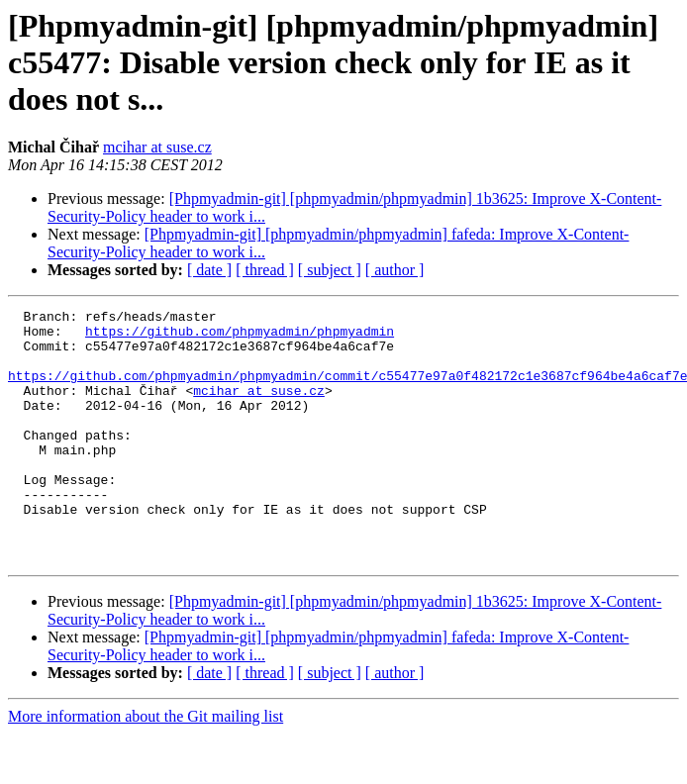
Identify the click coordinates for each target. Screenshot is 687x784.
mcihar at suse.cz (157, 147)
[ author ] (395, 270)
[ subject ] (330, 270)
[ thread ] (265, 270)
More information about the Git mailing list (146, 767)
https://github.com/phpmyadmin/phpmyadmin (240, 337)
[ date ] (209, 270)
